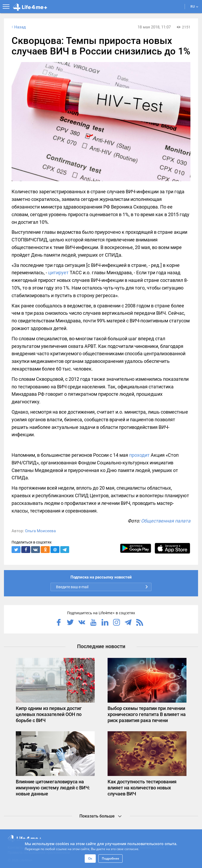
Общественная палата (166, 521)
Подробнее (110, 858)
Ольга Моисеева (40, 531)
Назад (18, 27)
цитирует (58, 273)
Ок (90, 858)
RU (194, 6)
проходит (139, 455)
